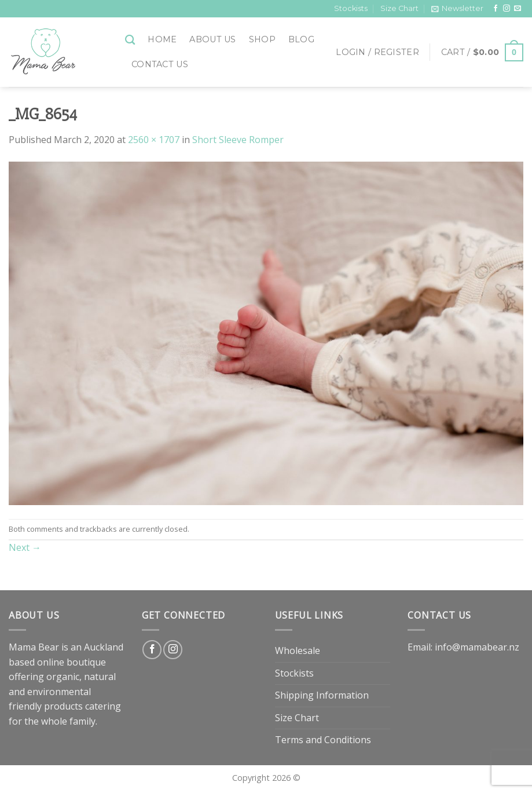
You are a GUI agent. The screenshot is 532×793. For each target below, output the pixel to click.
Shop (262, 39)
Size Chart (399, 8)
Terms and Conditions (323, 740)
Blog (301, 39)
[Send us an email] (518, 9)
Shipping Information (322, 695)
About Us (212, 39)
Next (25, 547)
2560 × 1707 (154, 140)
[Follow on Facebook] (496, 9)
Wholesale (298, 651)
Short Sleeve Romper (238, 140)
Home (162, 39)
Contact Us (160, 64)
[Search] (130, 40)
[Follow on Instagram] (507, 9)
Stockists (351, 8)
